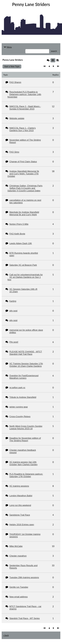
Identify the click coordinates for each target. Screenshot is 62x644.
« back (6, 635)
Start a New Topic (12, 67)
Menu (8, 47)
